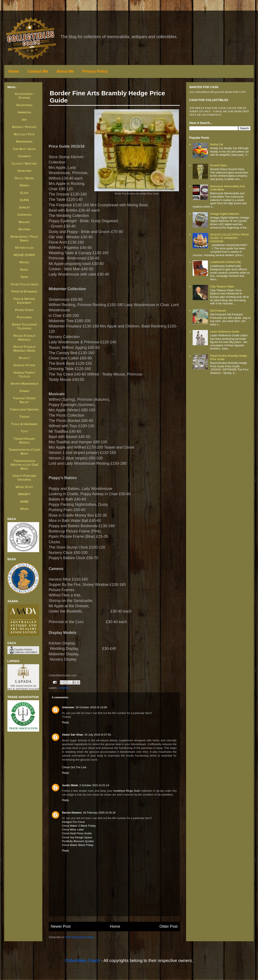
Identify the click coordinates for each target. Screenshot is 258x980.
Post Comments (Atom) (80, 937)
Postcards (24, 317)
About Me (65, 71)
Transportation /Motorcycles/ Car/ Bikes (24, 465)
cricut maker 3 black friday (79, 826)
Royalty (24, 358)
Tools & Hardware (24, 424)
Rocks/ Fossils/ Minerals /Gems (24, 349)
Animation (24, 112)
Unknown (68, 707)
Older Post (169, 926)
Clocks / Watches (24, 163)
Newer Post (61, 926)
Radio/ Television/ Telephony (24, 326)
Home (14, 71)
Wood (24, 509)
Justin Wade (70, 785)
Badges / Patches (24, 127)
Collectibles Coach (82, 961)
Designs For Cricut (73, 822)
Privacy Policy (95, 71)
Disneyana (24, 171)
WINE (24, 501)
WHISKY (24, 494)
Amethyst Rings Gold (126, 791)
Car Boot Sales (24, 149)
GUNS (24, 200)
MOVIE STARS (24, 255)
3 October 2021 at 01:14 (94, 785)
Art (24, 120)
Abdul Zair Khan (73, 735)
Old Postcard (218, 311)
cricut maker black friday (78, 845)
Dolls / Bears (24, 178)
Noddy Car (217, 144)
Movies (24, 262)
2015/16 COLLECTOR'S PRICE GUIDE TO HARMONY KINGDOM (229, 238)
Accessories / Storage (24, 96)
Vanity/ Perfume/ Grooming (24, 478)
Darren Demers (72, 813)
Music (24, 270)
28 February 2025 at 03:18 (99, 813)
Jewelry (24, 207)
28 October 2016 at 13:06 (91, 707)
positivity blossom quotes (78, 841)
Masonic (24, 222)
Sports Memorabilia (24, 383)
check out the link (74, 767)
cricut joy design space (77, 837)
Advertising (24, 105)
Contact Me (38, 71)
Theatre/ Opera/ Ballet (24, 400)
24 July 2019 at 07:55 (98, 735)
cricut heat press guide (77, 833)
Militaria (24, 229)
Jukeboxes (24, 214)
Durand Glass (218, 165)
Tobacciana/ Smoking (24, 409)
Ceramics (64, 688)
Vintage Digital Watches (224, 214)
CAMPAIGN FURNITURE (226, 262)
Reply (65, 722)
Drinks (24, 185)
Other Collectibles (24, 284)
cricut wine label (73, 830)
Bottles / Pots (24, 134)
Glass (24, 193)
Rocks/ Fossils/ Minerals (24, 338)
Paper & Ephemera (24, 291)
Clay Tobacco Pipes (222, 286)
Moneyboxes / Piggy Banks (24, 238)
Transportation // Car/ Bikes (24, 451)
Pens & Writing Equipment (24, 301)
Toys (24, 431)
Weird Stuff (24, 487)
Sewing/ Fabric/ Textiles (24, 374)
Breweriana (24, 141)
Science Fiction (24, 365)
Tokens (24, 417)
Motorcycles (24, 247)
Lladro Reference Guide (225, 332)
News (24, 277)
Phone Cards (24, 310)
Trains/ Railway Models (24, 440)
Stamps (24, 391)
